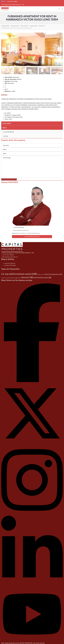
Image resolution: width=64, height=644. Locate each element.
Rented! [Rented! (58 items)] (27, 277)
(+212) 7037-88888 (7, 255)
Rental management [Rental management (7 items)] (16, 278)
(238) (5, 26)
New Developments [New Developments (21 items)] (54, 274)
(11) (34, 26)
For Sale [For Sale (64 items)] (7, 274)
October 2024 (9, 265)
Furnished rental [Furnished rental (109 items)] (25, 274)
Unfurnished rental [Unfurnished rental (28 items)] (42, 278)
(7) (42, 26)
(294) (15, 26)
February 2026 (9, 263)
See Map (5, 136)
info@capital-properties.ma (10, 257)
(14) (24, 26)
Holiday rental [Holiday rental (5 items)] (41, 274)
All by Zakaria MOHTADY (32, 237)
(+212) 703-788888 (12, 1)
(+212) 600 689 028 (8, 132)
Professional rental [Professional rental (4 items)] (5, 278)
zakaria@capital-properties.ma (20, 230)
